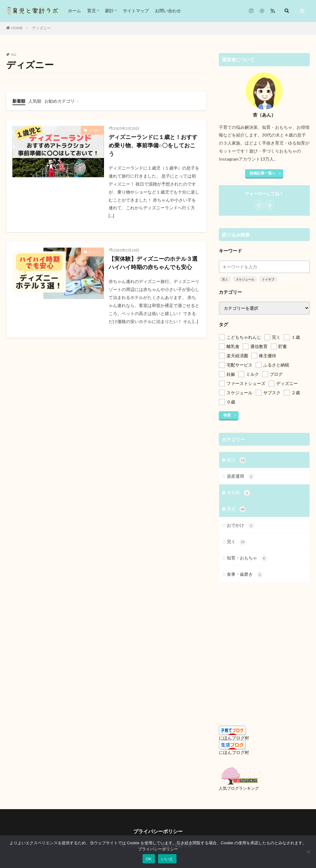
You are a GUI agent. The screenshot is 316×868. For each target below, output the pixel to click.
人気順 (35, 101)
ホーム (74, 11)
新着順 (19, 101)
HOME (17, 28)
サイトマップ (136, 11)
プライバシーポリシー (158, 831)
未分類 (238, 493)
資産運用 (241, 477)
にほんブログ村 (234, 738)
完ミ (225, 279)
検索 (227, 415)
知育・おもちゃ (247, 558)
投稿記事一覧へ (263, 173)
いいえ (167, 859)
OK (149, 859)
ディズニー (41, 28)
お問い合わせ (168, 11)
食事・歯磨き (245, 575)
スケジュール (245, 279)
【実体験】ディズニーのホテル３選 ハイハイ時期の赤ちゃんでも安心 (154, 263)
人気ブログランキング (239, 788)
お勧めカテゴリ (60, 101)
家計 (109, 11)
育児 (91, 11)
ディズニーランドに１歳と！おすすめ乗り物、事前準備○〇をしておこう (153, 145)
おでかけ (95, 130)
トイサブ (268, 279)
